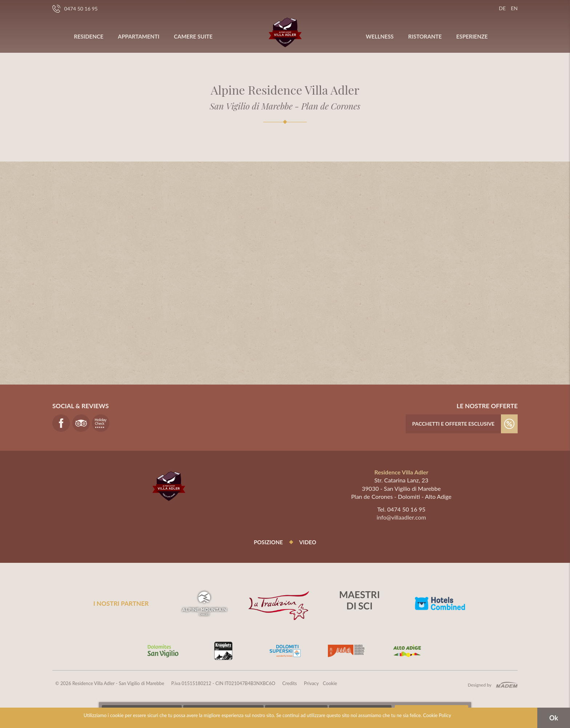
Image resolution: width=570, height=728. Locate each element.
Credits (290, 683)
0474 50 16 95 (75, 9)
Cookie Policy (437, 715)
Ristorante (425, 36)
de (502, 8)
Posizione (268, 542)
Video (308, 542)
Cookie (330, 683)
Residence (89, 36)
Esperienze (472, 36)
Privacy (311, 683)
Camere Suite (193, 36)
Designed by (480, 685)
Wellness (380, 36)
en (514, 8)
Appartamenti (139, 36)
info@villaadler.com (401, 517)
